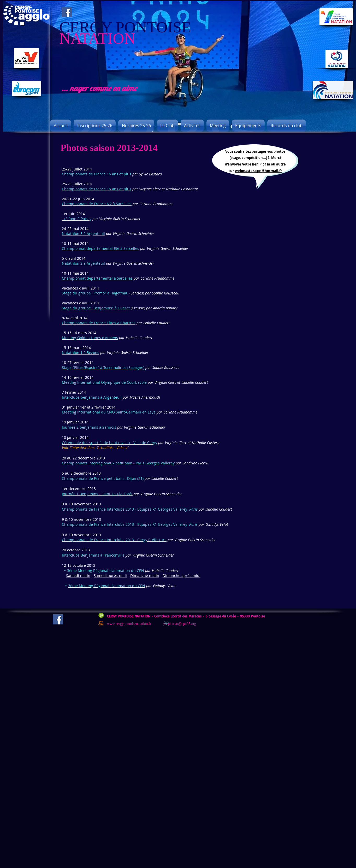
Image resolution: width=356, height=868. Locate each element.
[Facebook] (67, 12)
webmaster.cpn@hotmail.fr (259, 171)
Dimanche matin (145, 575)
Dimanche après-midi (182, 575)
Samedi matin (78, 575)
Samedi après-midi (110, 575)
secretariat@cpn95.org (180, 624)
